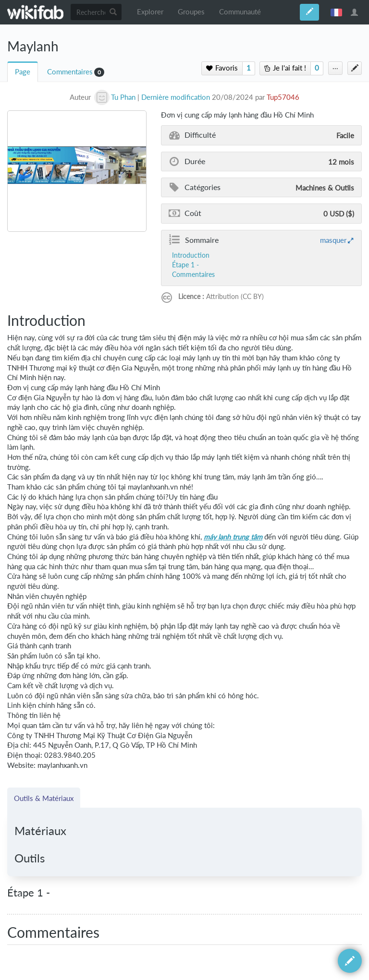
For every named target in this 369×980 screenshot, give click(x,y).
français (336, 12)
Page (23, 72)
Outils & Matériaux (44, 798)
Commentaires (70, 72)
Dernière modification (176, 97)
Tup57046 (283, 97)
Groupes (191, 12)
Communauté (240, 12)
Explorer (150, 12)
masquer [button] (333, 240)
